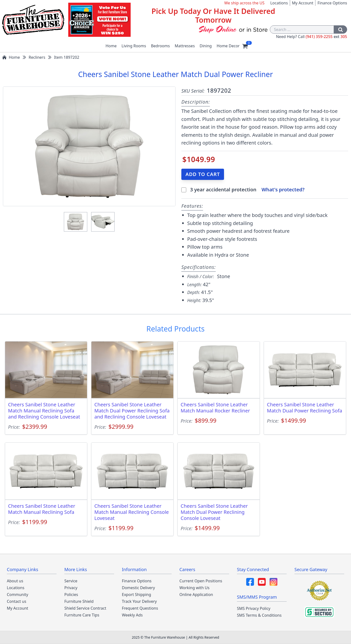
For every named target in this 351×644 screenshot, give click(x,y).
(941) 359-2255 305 (326, 37)
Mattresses (185, 46)
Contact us (17, 601)
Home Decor (228, 46)
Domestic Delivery (138, 588)
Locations (279, 3)
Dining (206, 46)
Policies (71, 595)
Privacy (71, 588)
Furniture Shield (79, 601)
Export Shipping (136, 595)
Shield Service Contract (85, 608)
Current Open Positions (201, 581)
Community (18, 595)
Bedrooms (160, 46)
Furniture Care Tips (82, 615)
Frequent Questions (140, 608)
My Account (303, 3)
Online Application (196, 595)
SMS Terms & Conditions (259, 615)
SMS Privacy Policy (254, 608)
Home (111, 46)
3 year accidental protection (224, 190)
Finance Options (332, 3)
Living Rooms (134, 46)
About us (15, 581)
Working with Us (194, 588)
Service (71, 581)
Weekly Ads (132, 615)
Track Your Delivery (139, 601)
